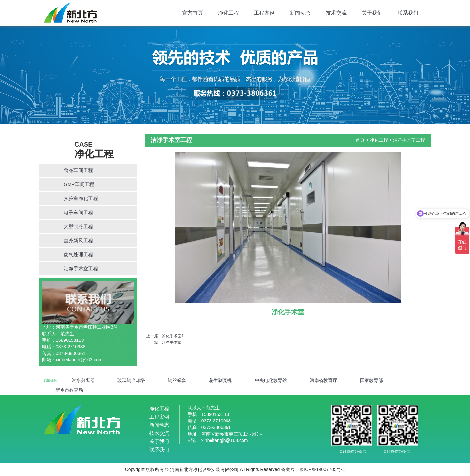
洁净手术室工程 (81, 269)
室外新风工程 (78, 240)
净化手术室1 (173, 336)
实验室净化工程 (81, 198)
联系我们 (408, 13)
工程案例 (264, 13)
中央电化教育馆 (271, 380)
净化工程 (228, 13)
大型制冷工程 (78, 226)
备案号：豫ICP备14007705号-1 (313, 469)
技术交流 (336, 13)
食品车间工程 (78, 170)
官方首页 (193, 13)
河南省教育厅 (323, 380)
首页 (360, 140)
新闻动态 (300, 13)
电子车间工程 (78, 212)
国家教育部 (371, 380)
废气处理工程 (78, 254)
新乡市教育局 (69, 390)
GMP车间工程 (79, 184)
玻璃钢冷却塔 (131, 380)
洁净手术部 (172, 342)
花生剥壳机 (220, 380)
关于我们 (372, 13)
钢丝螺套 (177, 380)
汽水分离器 (83, 380)
